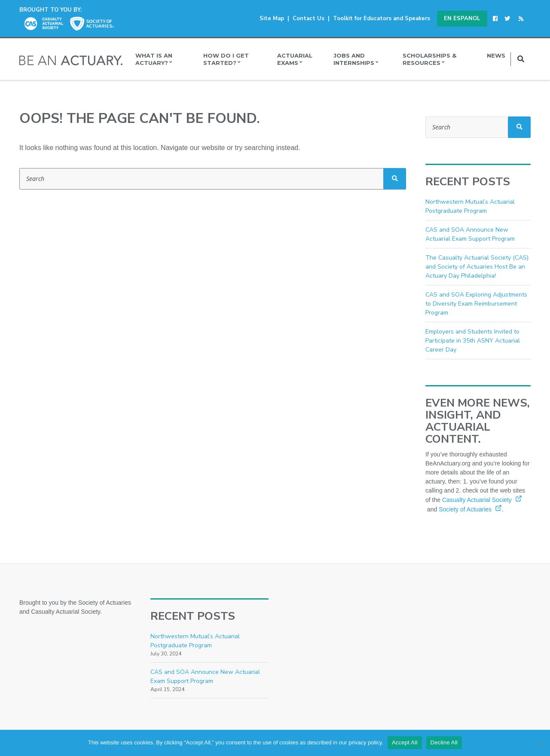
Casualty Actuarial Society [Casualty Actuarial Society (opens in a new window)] (482, 500)
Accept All (405, 742)
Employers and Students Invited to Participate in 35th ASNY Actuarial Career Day (473, 341)
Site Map (272, 18)
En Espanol (462, 18)
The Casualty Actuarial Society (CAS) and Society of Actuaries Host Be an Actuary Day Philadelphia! (477, 267)
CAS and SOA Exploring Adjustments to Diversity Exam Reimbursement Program (476, 304)
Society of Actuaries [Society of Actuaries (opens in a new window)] (470, 509)
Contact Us (309, 18)
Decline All (444, 742)
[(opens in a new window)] (497, 18)
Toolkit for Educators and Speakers (382, 18)
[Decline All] (539, 743)
